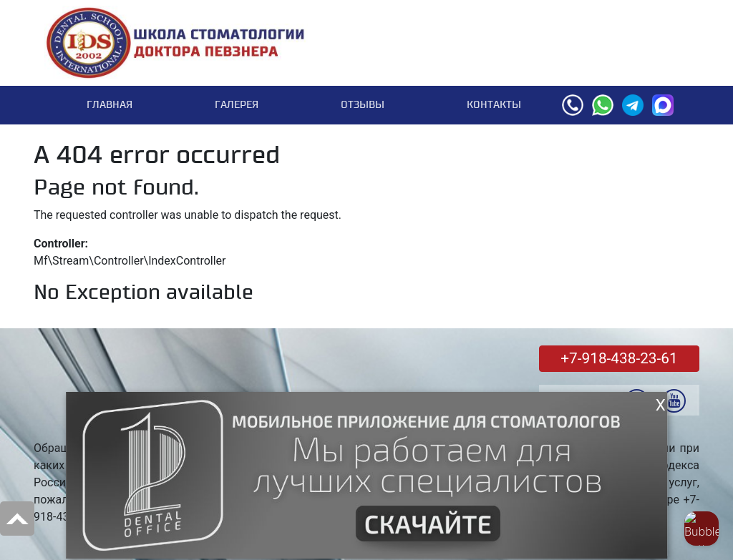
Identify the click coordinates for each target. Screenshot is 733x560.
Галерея (237, 105)
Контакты (494, 105)
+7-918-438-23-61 (619, 358)
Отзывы (363, 105)
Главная (110, 105)
